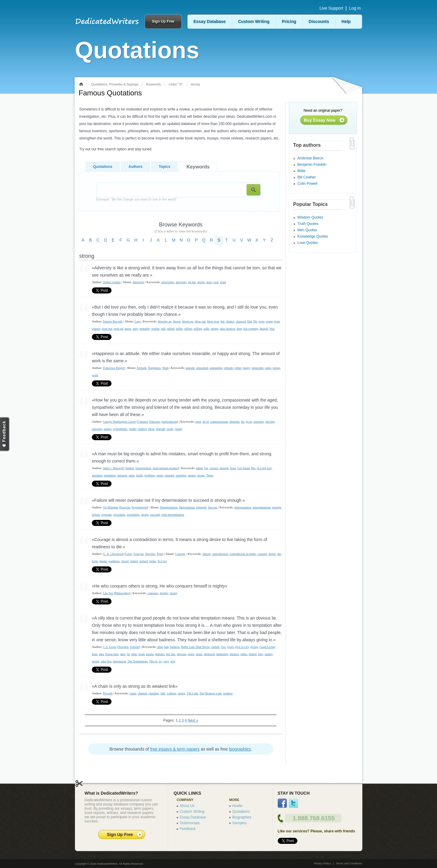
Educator (155, 422)
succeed (155, 515)
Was (272, 329)
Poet (160, 554)
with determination (173, 515)
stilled (171, 329)
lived (141, 654)
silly (261, 654)
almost (207, 554)
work (95, 375)
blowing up (165, 321)
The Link (192, 693)
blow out (200, 321)
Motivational (187, 507)
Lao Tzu (108, 593)
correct (214, 468)
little (134, 654)
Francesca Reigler (114, 368)
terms (153, 561)
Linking (172, 693)
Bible (301, 171)
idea (101, 654)
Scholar (135, 647)
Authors (135, 167)
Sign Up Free (163, 21)
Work (165, 368)
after (160, 647)
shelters (234, 654)
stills (206, 329)
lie (128, 654)
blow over (213, 321)
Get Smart (243, 468)
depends (234, 422)
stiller (179, 329)
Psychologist (139, 507)
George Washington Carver (120, 422)
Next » (193, 720)
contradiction (220, 554)
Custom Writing (254, 21)
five (223, 647)
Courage (180, 554)
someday (259, 422)
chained (142, 693)
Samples (240, 823)
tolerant (161, 429)
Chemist (143, 422)
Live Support (331, 8)
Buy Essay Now (320, 120)
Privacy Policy (322, 863)
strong (201, 282)
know (128, 329)
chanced (241, 321)
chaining (154, 693)
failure (96, 515)
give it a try (242, 647)
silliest (253, 654)
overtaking (133, 515)
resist (191, 654)
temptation (120, 661)
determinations (262, 507)
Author (130, 468)
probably (145, 329)
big (206, 468)
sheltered (209, 654)
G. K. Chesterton (113, 554)
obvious (182, 654)
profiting (149, 475)
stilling (198, 329)
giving (254, 647)
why (173, 661)
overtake (106, 515)
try (160, 661)
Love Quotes (308, 243)
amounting (216, 368)
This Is (153, 661)
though (264, 329)
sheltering (222, 654)
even (261, 321)
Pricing (289, 21)
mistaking (110, 475)
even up (118, 329)
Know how (112, 654)
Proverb (108, 693)
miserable (258, 368)
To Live (162, 561)
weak (170, 429)
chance (230, 321)
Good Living (267, 647)
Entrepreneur (143, 468)
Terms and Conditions (349, 863)
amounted (202, 368)
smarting (181, 475)
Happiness (154, 368)
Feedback (188, 829)
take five (106, 661)
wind (223, 282)
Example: (136, 199)
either (238, 368)
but (223, 321)
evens (269, 321)
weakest (228, 693)
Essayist (125, 507)
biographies (240, 749)
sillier (244, 654)
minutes (160, 654)
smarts (192, 475)
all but (192, 282)
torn (216, 282)
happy (247, 368)
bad (166, 647)
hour (95, 654)
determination (243, 507)
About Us (187, 806)
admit (199, 468)
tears (209, 282)
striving (270, 422)
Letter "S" (176, 84)
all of (206, 422)
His (253, 468)
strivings (97, 429)
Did (249, 321)
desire (272, 554)
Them (210, 475)
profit (139, 475)
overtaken (119, 515)
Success (213, 507)
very (166, 661)
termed (144, 561)
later (123, 654)
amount (190, 368)
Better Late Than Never (195, 647)
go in (249, 422)
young (178, 429)
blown (177, 321)
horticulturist (170, 422)
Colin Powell (307, 184)
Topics (164, 167)
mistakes (97, 475)
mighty (164, 593)
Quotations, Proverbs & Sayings (115, 84)
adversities (168, 282)
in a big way (264, 468)
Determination (169, 507)
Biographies (242, 817)
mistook (122, 475)
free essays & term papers (175, 749)
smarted (170, 475)
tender (133, 429)
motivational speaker (165, 468)
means (103, 561)
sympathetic (120, 429)
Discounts (319, 21)
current (215, 647)
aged (198, 422)
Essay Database (210, 21)
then (239, 329)
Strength (201, 507)
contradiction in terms (243, 554)
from (233, 468)
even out (107, 329)
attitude (229, 368)
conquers (153, 593)
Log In (355, 8)
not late (171, 654)
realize (155, 329)
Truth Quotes (308, 224)
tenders (142, 429)
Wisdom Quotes (310, 217)
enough (224, 468)
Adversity (138, 282)
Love (138, 321)
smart (160, 475)
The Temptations (137, 661)
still (163, 329)
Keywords (154, 84)
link (163, 693)
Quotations (103, 167)
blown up (188, 321)
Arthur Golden (112, 282)
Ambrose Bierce (310, 158)
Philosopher (122, 593)
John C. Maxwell (113, 468)
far (243, 422)
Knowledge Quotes (313, 236)
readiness (114, 561)
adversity (181, 282)
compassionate (219, 422)
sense (199, 654)
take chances (227, 329)
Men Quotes (307, 230)
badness (175, 647)
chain (133, 693)
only (135, 329)
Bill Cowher (307, 177)
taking (134, 561)
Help (346, 21)
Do (255, 321)
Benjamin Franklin (312, 165)
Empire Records (113, 321)
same (268, 368)
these (151, 429)
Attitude (142, 368)
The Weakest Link (210, 693)
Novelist (150, 554)
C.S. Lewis (110, 647)
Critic (129, 554)
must (132, 475)
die (279, 554)
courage (262, 554)
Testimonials (190, 823)
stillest (188, 329)
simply (269, 654)
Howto (238, 806)
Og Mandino (111, 507)
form (95, 561)
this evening (251, 329)
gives (230, 647)
